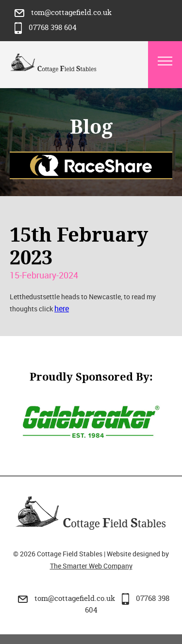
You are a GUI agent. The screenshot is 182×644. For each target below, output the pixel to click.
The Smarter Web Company (91, 566)
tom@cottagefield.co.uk (63, 12)
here (62, 308)
